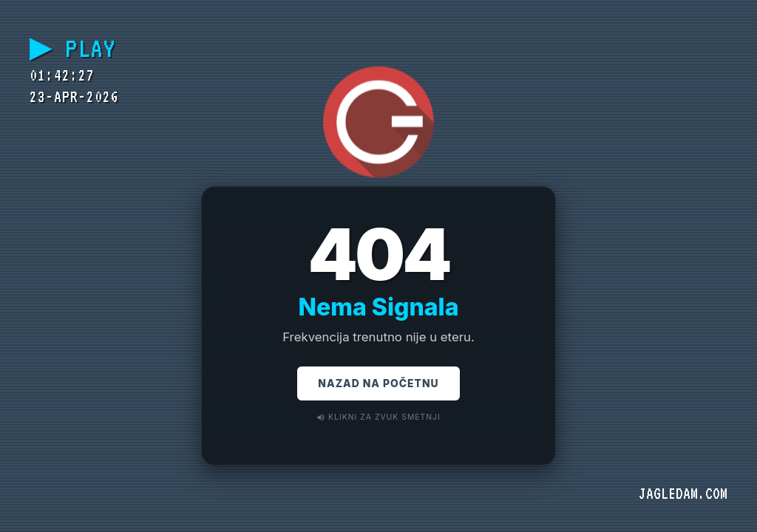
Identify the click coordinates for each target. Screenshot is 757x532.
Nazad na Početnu (378, 385)
